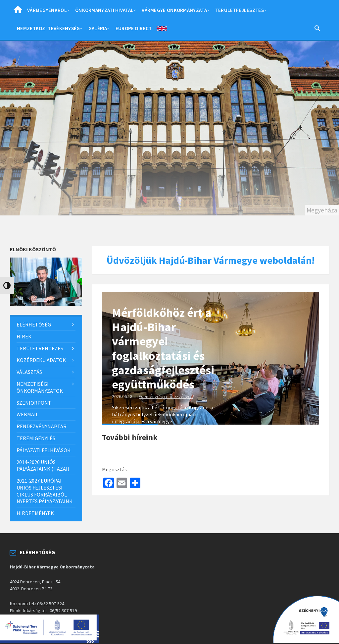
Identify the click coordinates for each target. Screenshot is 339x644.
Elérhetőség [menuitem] (34, 324)
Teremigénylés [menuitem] (36, 438)
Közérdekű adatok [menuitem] (41, 360)
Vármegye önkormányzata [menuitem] (174, 10)
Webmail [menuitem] (27, 414)
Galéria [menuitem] (98, 28)
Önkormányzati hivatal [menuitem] (104, 10)
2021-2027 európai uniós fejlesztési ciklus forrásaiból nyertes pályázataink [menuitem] (45, 491)
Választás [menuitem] (29, 372)
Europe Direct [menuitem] (134, 28)
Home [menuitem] (18, 12)
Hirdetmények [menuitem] (35, 513)
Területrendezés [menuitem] (40, 348)
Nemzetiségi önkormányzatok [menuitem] (40, 387)
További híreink (130, 437)
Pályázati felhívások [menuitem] (44, 450)
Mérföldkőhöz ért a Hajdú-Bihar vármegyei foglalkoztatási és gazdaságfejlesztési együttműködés (163, 349)
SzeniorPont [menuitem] (34, 403)
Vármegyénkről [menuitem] (47, 10)
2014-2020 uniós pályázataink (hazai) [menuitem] (43, 466)
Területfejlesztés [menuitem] (240, 10)
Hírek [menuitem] (24, 336)
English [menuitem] (162, 30)
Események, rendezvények (166, 396)
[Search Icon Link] (317, 29)
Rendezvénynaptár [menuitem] (42, 426)
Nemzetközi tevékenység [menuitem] (48, 28)
